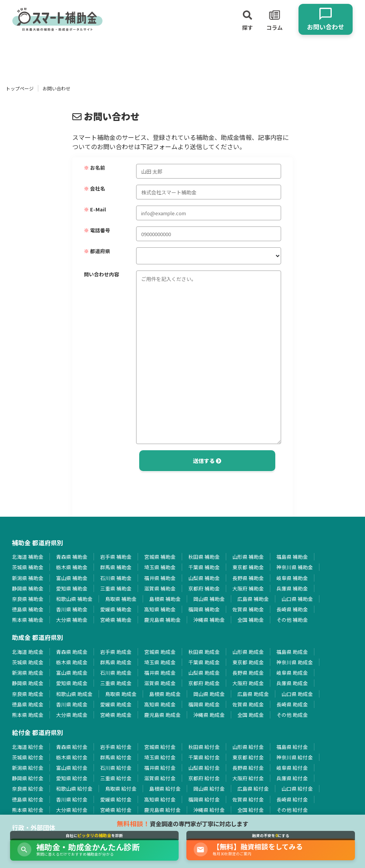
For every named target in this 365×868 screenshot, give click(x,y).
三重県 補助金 (116, 588)
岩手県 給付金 (116, 747)
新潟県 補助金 (28, 578)
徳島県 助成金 (28, 704)
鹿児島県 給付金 (162, 810)
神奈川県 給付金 (295, 757)
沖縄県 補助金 (209, 620)
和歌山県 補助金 (74, 599)
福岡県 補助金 (204, 609)
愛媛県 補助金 (116, 609)
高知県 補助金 (160, 609)
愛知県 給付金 (72, 778)
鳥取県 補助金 (121, 599)
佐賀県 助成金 (248, 704)
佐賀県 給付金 (248, 799)
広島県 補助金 (253, 599)
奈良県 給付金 (28, 789)
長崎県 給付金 (292, 799)
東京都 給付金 (248, 757)
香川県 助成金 (72, 704)
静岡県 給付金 (28, 778)
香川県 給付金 (72, 799)
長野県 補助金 (248, 578)
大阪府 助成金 (248, 683)
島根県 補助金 (165, 599)
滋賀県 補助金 (160, 588)
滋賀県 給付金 (160, 778)
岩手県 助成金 (116, 652)
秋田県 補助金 (204, 557)
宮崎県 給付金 (116, 810)
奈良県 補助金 (28, 599)
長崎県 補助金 (292, 609)
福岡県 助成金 (204, 704)
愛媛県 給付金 (116, 799)
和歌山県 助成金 (74, 694)
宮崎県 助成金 (116, 715)
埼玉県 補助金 (160, 567)
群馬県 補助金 (116, 567)
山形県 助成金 (248, 652)
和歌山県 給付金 (74, 789)
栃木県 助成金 (72, 662)
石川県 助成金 (116, 673)
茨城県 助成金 (28, 662)
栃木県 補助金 (72, 567)
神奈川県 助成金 (295, 662)
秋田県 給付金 (204, 747)
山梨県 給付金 (204, 768)
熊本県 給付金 (28, 810)
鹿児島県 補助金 (162, 620)
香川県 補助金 (72, 609)
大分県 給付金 (72, 810)
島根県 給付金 (165, 789)
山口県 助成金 (297, 694)
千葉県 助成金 (204, 662)
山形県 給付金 (248, 747)
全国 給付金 (251, 810)
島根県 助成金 (165, 694)
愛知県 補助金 (72, 588)
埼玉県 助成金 (160, 662)
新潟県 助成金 (28, 673)
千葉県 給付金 (204, 757)
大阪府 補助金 (248, 588)
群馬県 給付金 (116, 757)
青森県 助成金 (72, 652)
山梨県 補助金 (204, 578)
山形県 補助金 (248, 557)
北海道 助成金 (28, 652)
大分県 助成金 (72, 715)
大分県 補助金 (72, 620)
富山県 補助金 (72, 578)
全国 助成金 (251, 715)
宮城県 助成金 (160, 652)
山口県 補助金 (297, 599)
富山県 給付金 (72, 768)
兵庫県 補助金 (292, 588)
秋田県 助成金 (204, 652)
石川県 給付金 (116, 768)
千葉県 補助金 (204, 567)
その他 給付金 (292, 810)
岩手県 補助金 (116, 557)
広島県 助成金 (253, 694)
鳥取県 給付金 (121, 789)
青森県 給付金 (72, 747)
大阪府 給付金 (248, 778)
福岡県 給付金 (204, 799)
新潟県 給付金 (28, 768)
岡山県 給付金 (209, 789)
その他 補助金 (292, 620)
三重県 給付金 (116, 778)
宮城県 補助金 (160, 557)
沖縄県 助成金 (209, 715)
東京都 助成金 (248, 662)
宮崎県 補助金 (116, 620)
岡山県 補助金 (209, 599)
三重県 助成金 (116, 683)
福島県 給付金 (292, 747)
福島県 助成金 (292, 652)
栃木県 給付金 (72, 757)
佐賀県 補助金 (248, 609)
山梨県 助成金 (204, 673)
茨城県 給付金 (28, 757)
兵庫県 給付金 (292, 778)
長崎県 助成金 (292, 704)
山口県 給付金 (297, 789)
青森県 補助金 (72, 557)
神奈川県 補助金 (295, 567)
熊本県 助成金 (28, 715)
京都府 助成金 (204, 683)
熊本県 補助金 (28, 620)
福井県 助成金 (160, 673)
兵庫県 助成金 (292, 683)
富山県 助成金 (72, 673)
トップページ (20, 88)
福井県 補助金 (160, 578)
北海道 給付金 (28, 747)
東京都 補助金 (248, 567)
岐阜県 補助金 (292, 578)
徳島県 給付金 (28, 799)
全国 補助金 (251, 620)
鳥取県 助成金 (121, 694)
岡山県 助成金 (209, 694)
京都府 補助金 (204, 588)
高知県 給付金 (160, 799)
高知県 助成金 (160, 704)
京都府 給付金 (204, 778)
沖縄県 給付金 (209, 810)
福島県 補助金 (292, 557)
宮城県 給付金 (160, 747)
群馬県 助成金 (116, 662)
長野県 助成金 (248, 673)
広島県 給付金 (253, 789)
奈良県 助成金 (28, 694)
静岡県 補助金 (28, 588)
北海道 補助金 (28, 557)
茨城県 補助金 (28, 567)
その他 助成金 (292, 715)
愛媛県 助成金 (116, 704)
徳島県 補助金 (28, 609)
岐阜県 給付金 (292, 768)
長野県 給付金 (248, 768)
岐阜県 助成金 (292, 673)
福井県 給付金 (160, 768)
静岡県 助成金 (28, 683)
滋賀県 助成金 (160, 683)
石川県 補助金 (116, 578)
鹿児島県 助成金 (162, 715)
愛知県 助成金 (72, 683)
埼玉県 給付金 (160, 757)
